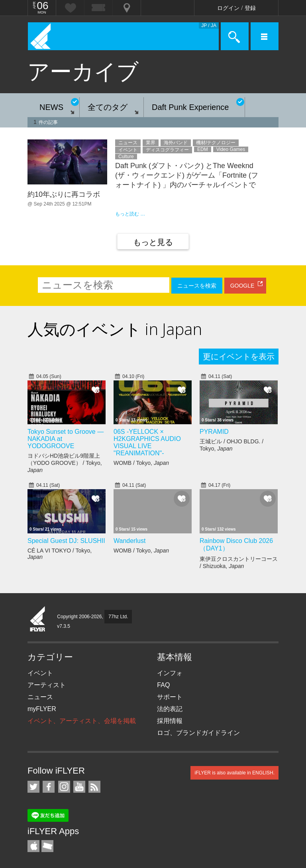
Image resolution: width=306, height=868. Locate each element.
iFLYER (38, 619)
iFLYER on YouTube (79, 787)
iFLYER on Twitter (33, 787)
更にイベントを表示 (239, 357)
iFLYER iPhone (33, 846)
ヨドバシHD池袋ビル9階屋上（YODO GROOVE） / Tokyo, (65, 463)
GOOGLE (242, 286)
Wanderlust (129, 541)
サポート (170, 697)
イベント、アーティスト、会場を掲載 (82, 721)
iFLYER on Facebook (49, 787)
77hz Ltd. (118, 617)
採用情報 (170, 721)
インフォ (170, 673)
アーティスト (47, 685)
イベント (40, 673)
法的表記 (170, 709)
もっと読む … (130, 214)
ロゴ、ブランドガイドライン (198, 733)
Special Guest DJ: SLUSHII (66, 541)
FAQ (163, 685)
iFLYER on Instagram (64, 787)
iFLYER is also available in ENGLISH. (234, 773)
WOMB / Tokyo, (141, 463)
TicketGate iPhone (47, 846)
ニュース (40, 697)
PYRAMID (214, 432)
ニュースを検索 (197, 286)
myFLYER (42, 709)
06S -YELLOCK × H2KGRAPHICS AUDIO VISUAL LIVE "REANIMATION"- (147, 442)
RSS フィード (94, 787)
